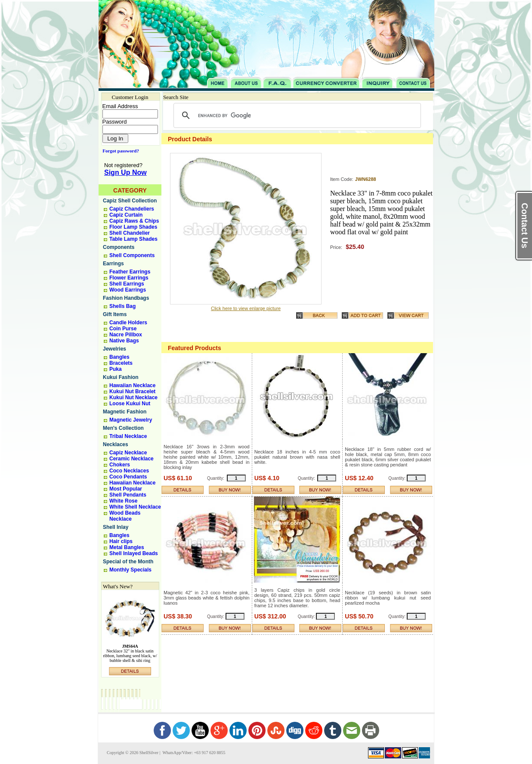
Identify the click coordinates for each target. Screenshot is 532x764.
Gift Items (115, 314)
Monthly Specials (130, 570)
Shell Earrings (127, 284)
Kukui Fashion (121, 377)
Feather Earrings (130, 272)
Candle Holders (128, 323)
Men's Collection (123, 428)
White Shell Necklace (135, 507)
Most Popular (126, 489)
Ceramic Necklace (131, 459)
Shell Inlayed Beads (134, 553)
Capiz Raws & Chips (134, 221)
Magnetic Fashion (125, 412)
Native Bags (124, 341)
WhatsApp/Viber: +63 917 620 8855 (193, 753)
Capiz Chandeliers (132, 209)
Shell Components (132, 255)
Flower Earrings (129, 278)
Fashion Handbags (126, 298)
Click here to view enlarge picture (246, 308)
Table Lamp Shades (133, 239)
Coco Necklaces (129, 471)
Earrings (113, 264)
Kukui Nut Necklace (133, 398)
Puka (116, 369)
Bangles (119, 357)
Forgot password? (119, 151)
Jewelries (114, 349)
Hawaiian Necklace (132, 385)
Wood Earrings (128, 290)
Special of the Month (128, 562)
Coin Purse (123, 329)
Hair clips (121, 541)
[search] (296, 115)
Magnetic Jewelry (131, 420)
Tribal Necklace (128, 436)
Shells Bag (122, 306)
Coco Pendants (128, 477)
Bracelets (121, 363)
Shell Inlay (116, 527)
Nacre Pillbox (126, 335)
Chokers (120, 465)
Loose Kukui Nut (130, 404)
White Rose (123, 501)
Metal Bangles (127, 547)
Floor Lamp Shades (133, 227)
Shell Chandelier (130, 233)
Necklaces (116, 444)
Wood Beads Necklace (125, 516)
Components (119, 247)
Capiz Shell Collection (130, 201)
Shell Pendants (128, 495)
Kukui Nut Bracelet (132, 391)
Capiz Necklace (128, 453)
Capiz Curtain (126, 215)
